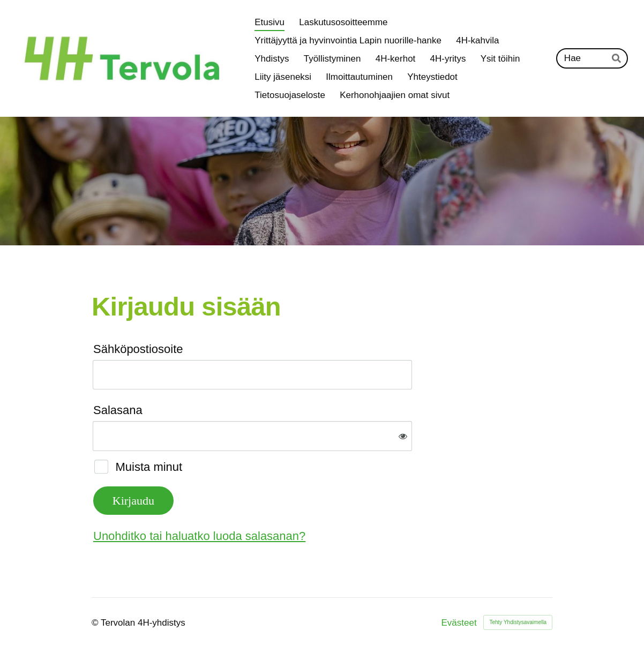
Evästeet (459, 623)
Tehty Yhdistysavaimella (518, 622)
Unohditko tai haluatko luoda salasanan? (199, 536)
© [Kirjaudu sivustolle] (96, 623)
